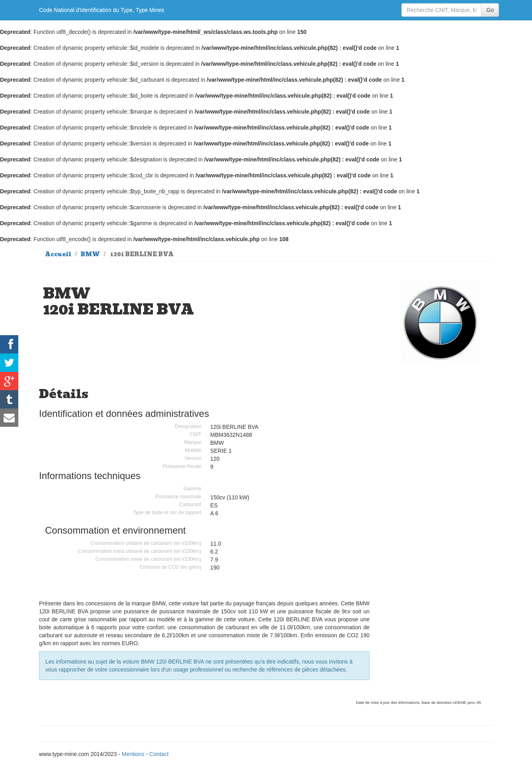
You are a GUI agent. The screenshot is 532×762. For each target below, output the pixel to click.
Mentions (133, 754)
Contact (159, 754)
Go (490, 10)
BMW (90, 254)
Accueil (58, 254)
